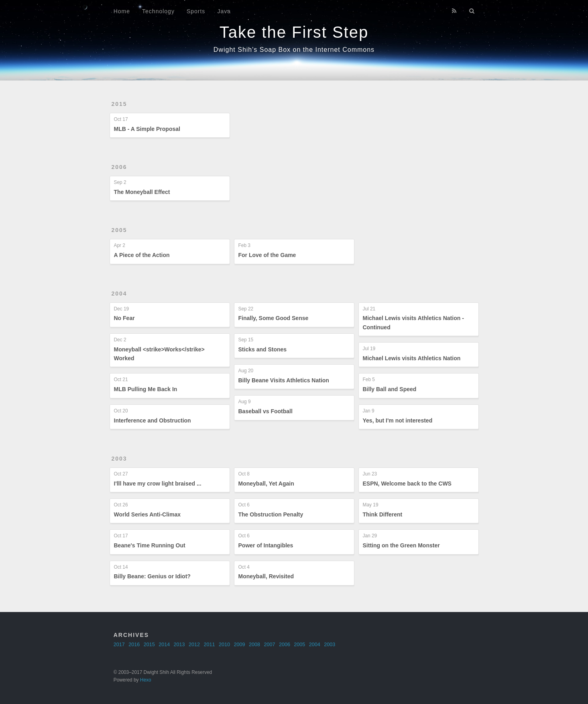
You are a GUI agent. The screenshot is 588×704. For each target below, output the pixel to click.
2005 (119, 230)
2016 (134, 645)
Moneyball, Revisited (266, 576)
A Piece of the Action (142, 255)
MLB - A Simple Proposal (147, 129)
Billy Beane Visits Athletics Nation (284, 380)
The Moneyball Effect (142, 192)
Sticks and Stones (263, 349)
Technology (158, 11)
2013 (179, 645)
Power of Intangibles (266, 545)
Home (122, 11)
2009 (239, 645)
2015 (119, 104)
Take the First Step (294, 32)
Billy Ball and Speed (390, 389)
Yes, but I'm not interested (398, 420)
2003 (119, 459)
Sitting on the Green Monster (401, 545)
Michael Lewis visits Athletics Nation (412, 358)
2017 (119, 645)
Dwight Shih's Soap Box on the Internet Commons (294, 50)
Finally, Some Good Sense (274, 318)
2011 (210, 645)
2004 (119, 294)
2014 (164, 645)
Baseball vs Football (266, 411)
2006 (119, 167)
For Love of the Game (267, 255)
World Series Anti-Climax (147, 514)
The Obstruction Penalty (271, 514)
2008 (254, 645)
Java (224, 11)
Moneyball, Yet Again (266, 484)
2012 (194, 645)
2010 (224, 645)
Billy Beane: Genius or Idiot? (152, 576)
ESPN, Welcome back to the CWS (407, 484)
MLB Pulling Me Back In (146, 389)
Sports (196, 11)
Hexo (146, 680)
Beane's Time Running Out (150, 545)
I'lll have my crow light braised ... (158, 484)
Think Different (383, 514)
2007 (269, 645)
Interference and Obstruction (153, 420)
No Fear (124, 318)
